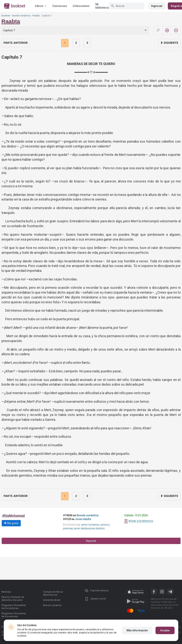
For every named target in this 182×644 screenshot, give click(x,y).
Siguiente (169, 43)
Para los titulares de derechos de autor (13, 598)
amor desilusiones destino (89, 528)
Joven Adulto (83, 519)
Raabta (36, 16)
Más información (137, 630)
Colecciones (81, 6)
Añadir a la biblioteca (141, 521)
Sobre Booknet (52, 600)
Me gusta (11, 523)
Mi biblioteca (102, 6)
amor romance (90, 525)
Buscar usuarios (52, 605)
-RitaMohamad (13, 516)
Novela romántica (21, 16)
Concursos (60, 6)
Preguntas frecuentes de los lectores (14, 607)
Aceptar (165, 630)
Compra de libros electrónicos (53, 593)
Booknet (6, 16)
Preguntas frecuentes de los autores (14, 615)
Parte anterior (16, 43)
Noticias (6, 592)
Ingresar (157, 6)
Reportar (91, 541)
